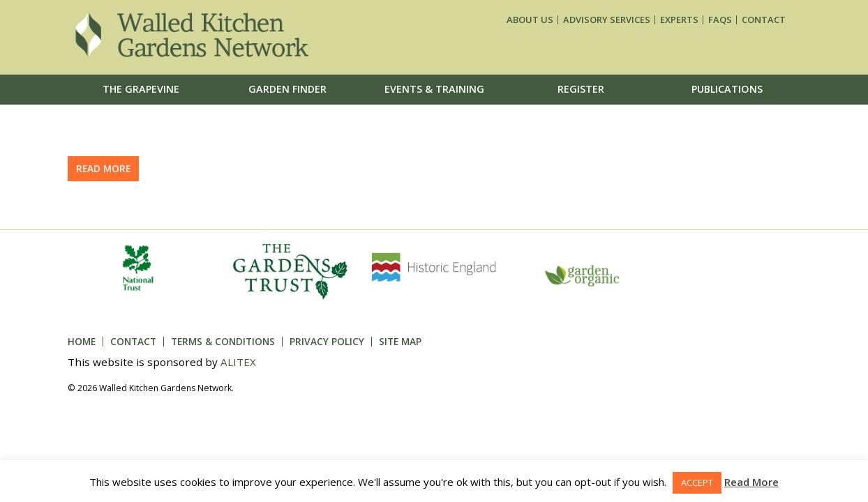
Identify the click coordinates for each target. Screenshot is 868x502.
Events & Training (434, 89)
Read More (751, 482)
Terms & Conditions (223, 341)
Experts (679, 20)
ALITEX (238, 362)
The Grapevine (141, 89)
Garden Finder (287, 89)
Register (581, 89)
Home (82, 341)
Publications (727, 89)
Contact (764, 20)
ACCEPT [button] (697, 482)
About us (530, 20)
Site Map (400, 341)
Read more (103, 168)
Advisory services (607, 20)
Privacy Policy (327, 341)
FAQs (720, 20)
